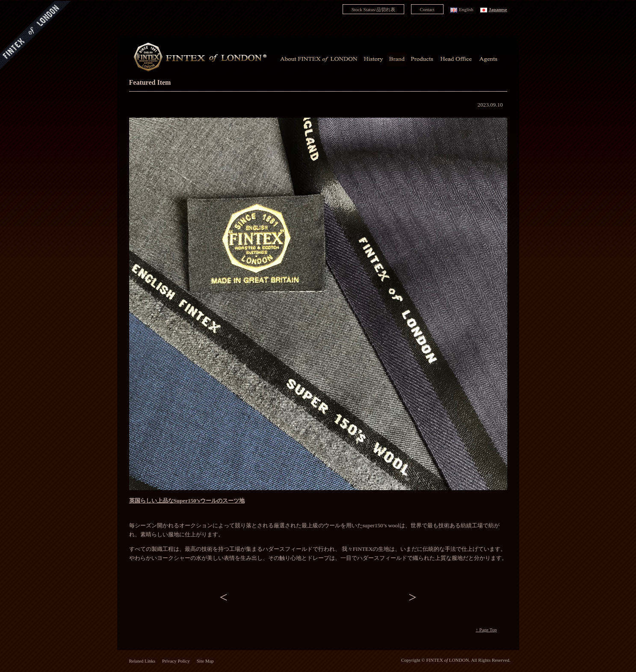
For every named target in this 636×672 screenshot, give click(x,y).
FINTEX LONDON (447, 660)
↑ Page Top (486, 630)
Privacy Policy (176, 661)
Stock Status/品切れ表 (373, 9)
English (466, 9)
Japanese (498, 9)
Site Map (205, 661)
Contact (427, 9)
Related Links (142, 661)
